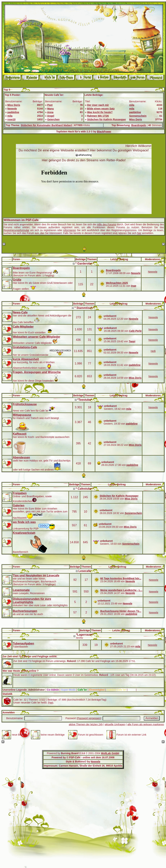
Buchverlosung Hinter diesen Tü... (121, 611)
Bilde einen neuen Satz (101, 109)
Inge (134, 286)
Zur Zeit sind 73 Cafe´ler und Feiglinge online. (30, 656)
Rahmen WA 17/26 (98, 116)
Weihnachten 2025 (117, 283)
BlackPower (104, 132)
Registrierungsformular (16, 230)
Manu (51, 109)
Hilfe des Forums (107, 224)
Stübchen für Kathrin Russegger (107, 119)
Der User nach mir (98, 105)
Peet (50, 105)
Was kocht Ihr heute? (100, 112)
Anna (50, 112)
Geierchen (53, 119)
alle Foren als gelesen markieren (146, 724)
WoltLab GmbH (110, 753)
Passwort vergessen (89, 718)
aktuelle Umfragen (115, 724)
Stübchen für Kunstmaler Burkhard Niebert (46, 125)
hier (139, 233)
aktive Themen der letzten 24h (86, 724)
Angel (51, 116)
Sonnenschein (138, 116)
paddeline (13, 112)
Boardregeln (139, 125)
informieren (70, 230)
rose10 (11, 119)
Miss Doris (14, 105)
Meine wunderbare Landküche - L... (121, 590)
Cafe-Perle (135, 331)
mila (10, 116)
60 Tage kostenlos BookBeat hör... (121, 578)
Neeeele (12, 109)
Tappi (132, 341)
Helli (153, 351)
